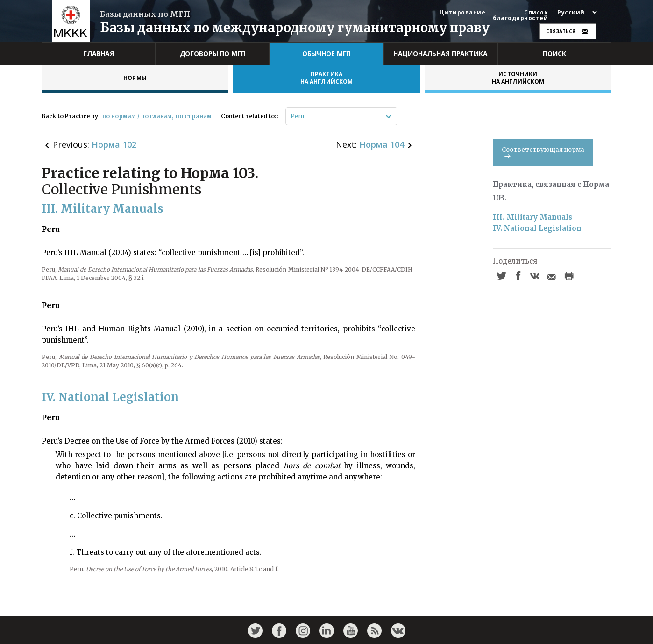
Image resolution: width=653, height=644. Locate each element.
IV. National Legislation (537, 228)
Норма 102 (114, 144)
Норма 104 (382, 144)
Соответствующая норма (543, 152)
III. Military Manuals (532, 217)
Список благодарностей (520, 15)
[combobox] (291, 116)
